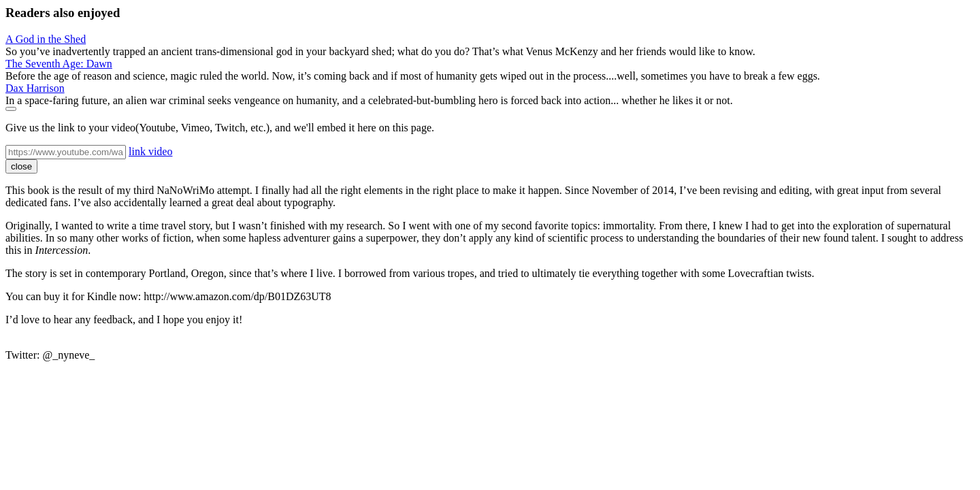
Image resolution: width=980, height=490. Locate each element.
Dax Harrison (35, 88)
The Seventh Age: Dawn (59, 64)
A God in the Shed (46, 39)
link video (150, 151)
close (21, 166)
